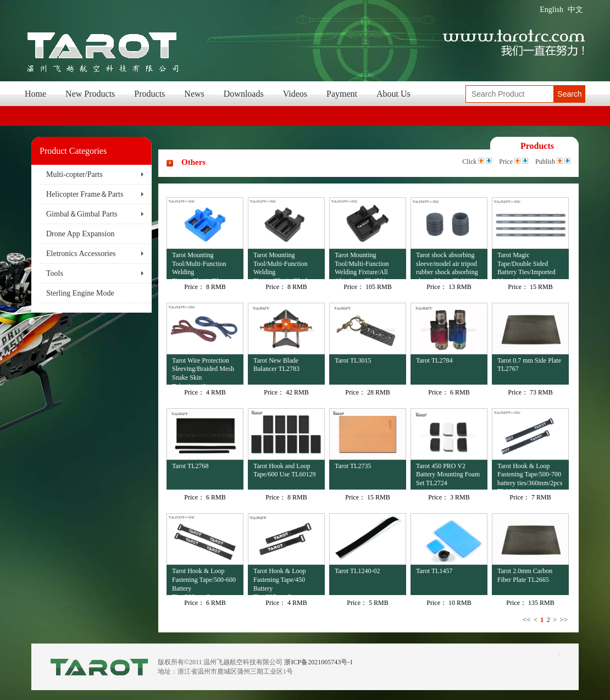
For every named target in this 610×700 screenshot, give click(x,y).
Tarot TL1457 (434, 571)
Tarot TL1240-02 (357, 571)
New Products (90, 94)
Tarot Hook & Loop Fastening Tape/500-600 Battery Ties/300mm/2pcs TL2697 (204, 581)
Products (149, 94)
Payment (342, 94)
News (194, 94)
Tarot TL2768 (190, 466)
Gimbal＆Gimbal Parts (82, 214)
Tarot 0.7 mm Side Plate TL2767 (529, 365)
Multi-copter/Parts (74, 174)
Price (506, 162)
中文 (575, 10)
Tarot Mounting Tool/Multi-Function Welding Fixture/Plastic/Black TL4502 (281, 265)
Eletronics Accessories (81, 254)
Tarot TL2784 (434, 360)
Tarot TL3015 (353, 360)
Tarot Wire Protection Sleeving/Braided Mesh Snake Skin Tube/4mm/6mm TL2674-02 (203, 371)
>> (564, 620)
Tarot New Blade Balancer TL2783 (276, 365)
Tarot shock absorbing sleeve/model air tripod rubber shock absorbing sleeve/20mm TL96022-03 (448, 265)
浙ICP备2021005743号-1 (318, 662)
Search (569, 94)
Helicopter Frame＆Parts (85, 194)
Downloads (244, 94)
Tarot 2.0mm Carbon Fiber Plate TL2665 (525, 575)
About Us (393, 94)
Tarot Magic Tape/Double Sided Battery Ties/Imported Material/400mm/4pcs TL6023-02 (526, 265)
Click (469, 162)
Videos (295, 94)
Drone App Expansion (80, 234)
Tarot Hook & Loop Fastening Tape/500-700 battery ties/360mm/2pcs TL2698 (530, 476)
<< (527, 620)
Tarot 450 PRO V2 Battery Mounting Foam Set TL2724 (448, 474)
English (551, 10)
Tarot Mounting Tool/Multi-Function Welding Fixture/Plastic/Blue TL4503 (199, 265)
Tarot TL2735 (353, 466)
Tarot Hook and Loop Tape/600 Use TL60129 (285, 470)
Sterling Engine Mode (80, 293)
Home (35, 94)
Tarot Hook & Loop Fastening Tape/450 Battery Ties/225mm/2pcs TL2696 (279, 581)
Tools (55, 273)
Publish (545, 162)
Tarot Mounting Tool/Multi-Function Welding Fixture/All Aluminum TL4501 (362, 265)
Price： (194, 287)
